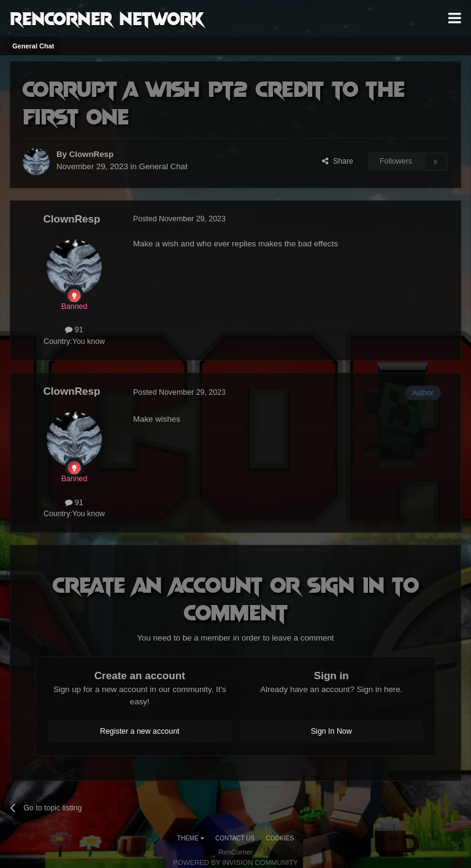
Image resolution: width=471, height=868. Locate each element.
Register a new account (140, 731)
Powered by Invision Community (235, 862)
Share (338, 161)
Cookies (280, 838)
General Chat (163, 166)
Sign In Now (331, 731)
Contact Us (235, 838)
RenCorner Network (107, 18)
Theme (191, 838)
